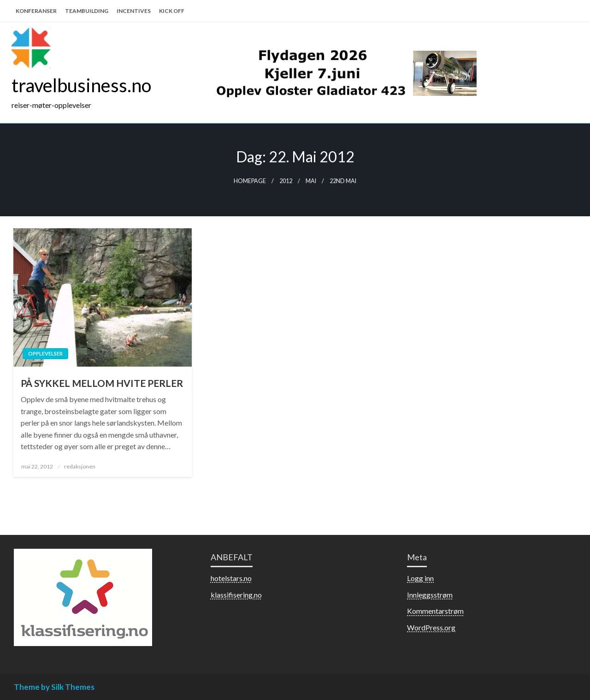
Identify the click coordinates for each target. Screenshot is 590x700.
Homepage (250, 181)
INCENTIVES (134, 11)
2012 (286, 181)
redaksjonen (80, 466)
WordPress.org (431, 627)
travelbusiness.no (81, 85)
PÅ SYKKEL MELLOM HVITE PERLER (102, 383)
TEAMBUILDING (87, 11)
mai (311, 181)
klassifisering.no (236, 595)
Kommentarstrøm (435, 611)
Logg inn (420, 578)
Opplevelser (45, 353)
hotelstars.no (231, 578)
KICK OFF (172, 11)
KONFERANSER (36, 11)
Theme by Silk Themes (54, 687)
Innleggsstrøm (430, 595)
